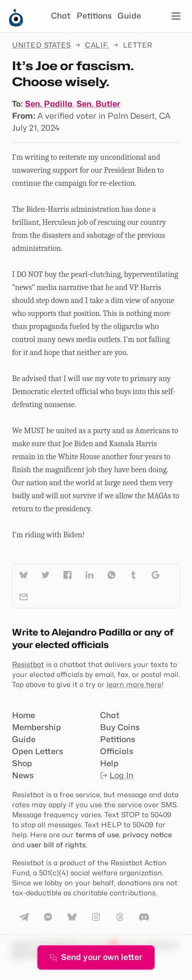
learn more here (134, 684)
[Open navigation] (176, 16)
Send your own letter (96, 957)
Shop (22, 763)
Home (23, 715)
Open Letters (37, 751)
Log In (117, 775)
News (23, 775)
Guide (129, 16)
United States (41, 45)
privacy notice (147, 835)
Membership (36, 727)
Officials (116, 751)
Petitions (94, 16)
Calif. (97, 45)
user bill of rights (56, 845)
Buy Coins (120, 727)
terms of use (97, 835)
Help (109, 763)
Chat (61, 16)
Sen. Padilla (49, 104)
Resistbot (28, 664)
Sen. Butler (98, 104)
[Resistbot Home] (16, 24)
